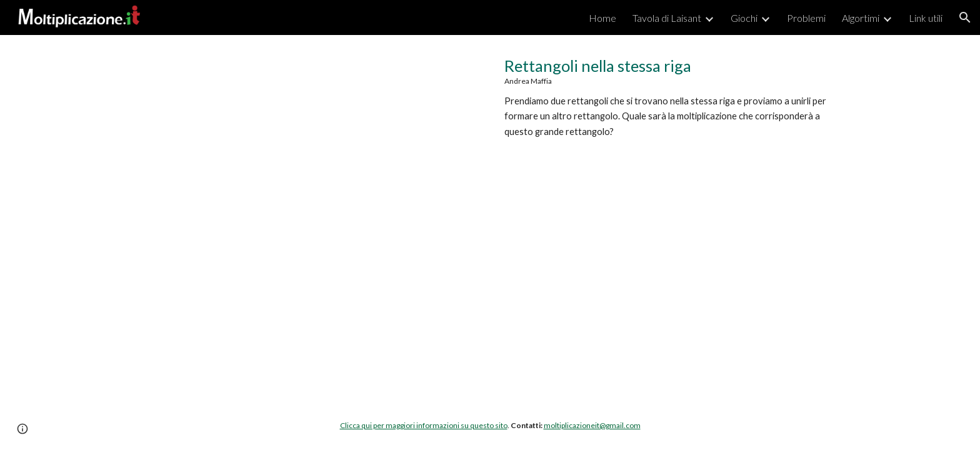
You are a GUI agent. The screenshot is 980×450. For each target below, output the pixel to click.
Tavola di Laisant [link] (667, 18)
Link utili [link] (926, 18)
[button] (965, 17)
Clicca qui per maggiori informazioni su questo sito (424, 425)
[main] (675, 97)
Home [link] (602, 18)
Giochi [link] (744, 18)
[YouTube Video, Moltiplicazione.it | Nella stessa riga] (305, 169)
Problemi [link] (806, 18)
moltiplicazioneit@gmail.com (592, 425)
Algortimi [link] (861, 18)
